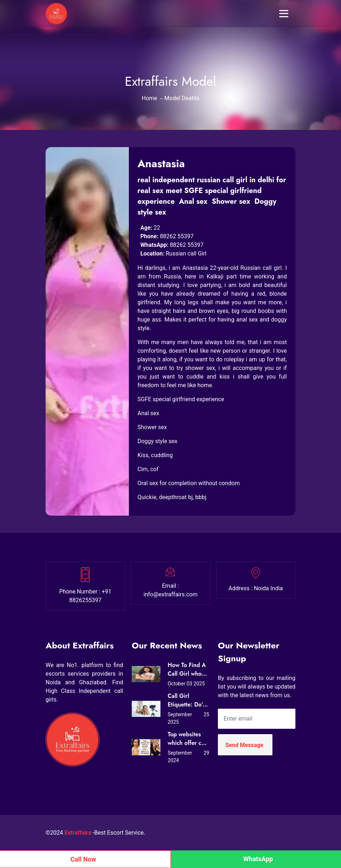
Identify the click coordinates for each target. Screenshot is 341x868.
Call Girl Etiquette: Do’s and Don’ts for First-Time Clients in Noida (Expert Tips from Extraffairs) (186, 700)
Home (150, 98)
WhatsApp (258, 859)
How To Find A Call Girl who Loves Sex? (187, 670)
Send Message (244, 745)
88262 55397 (177, 236)
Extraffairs (78, 833)
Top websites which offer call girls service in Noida (187, 739)
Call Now (83, 859)
